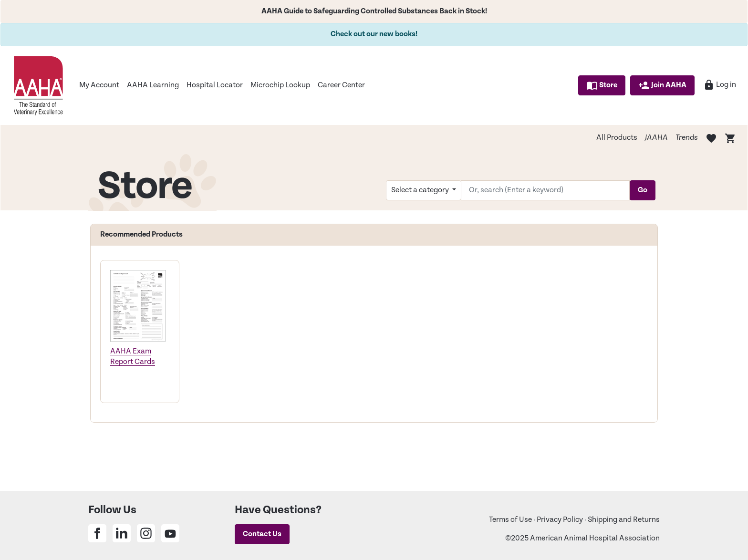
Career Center (341, 85)
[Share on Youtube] (170, 533)
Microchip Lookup (280, 85)
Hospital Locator (215, 85)
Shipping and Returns (624, 520)
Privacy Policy (560, 520)
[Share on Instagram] (146, 533)
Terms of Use (510, 520)
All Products (617, 138)
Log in (720, 85)
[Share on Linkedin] (122, 533)
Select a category (421, 190)
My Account (99, 85)
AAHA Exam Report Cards (133, 357)
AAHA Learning (153, 85)
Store (602, 85)
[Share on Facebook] (97, 533)
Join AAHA (662, 85)
